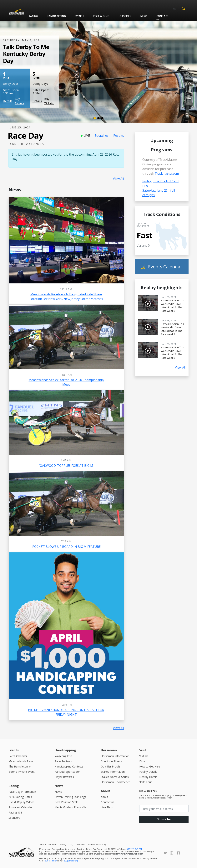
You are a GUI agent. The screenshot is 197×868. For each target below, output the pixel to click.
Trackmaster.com (167, 173)
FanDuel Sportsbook (67, 772)
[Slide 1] (95, 118)
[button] (183, 8)
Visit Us (144, 756)
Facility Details (148, 772)
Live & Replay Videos (21, 802)
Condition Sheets (111, 761)
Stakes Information (113, 772)
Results (119, 136)
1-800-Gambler (50, 861)
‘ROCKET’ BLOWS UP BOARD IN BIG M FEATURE (66, 547)
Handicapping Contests (69, 766)
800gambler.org (71, 861)
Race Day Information (22, 792)
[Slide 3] (102, 118)
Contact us (163, 18)
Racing (33, 16)
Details (8, 101)
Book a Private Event (22, 772)
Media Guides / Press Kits (71, 807)
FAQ (71, 845)
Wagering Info (63, 756)
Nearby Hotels (148, 777)
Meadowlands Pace (21, 761)
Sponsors (14, 818)
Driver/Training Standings (70, 797)
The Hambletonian (20, 766)
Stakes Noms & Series (115, 777)
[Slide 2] (98, 118)
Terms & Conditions (48, 845)
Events (80, 16)
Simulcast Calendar (20, 807)
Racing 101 (15, 812)
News (144, 16)
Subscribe (164, 819)
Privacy (63, 845)
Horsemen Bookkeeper (115, 782)
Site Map (81, 845)
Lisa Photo (108, 807)
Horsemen (125, 16)
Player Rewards (64, 777)
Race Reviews (63, 761)
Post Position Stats (67, 802)
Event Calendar (18, 756)
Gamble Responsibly (97, 845)
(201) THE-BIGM (135, 849)
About (105, 797)
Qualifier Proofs (111, 766)
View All (118, 179)
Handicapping (56, 16)
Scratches (102, 136)
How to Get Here (150, 766)
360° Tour (146, 782)
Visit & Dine (101, 16)
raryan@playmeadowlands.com (130, 854)
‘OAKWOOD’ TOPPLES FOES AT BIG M (66, 466)
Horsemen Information (115, 756)
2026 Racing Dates (20, 797)
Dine (142, 761)
